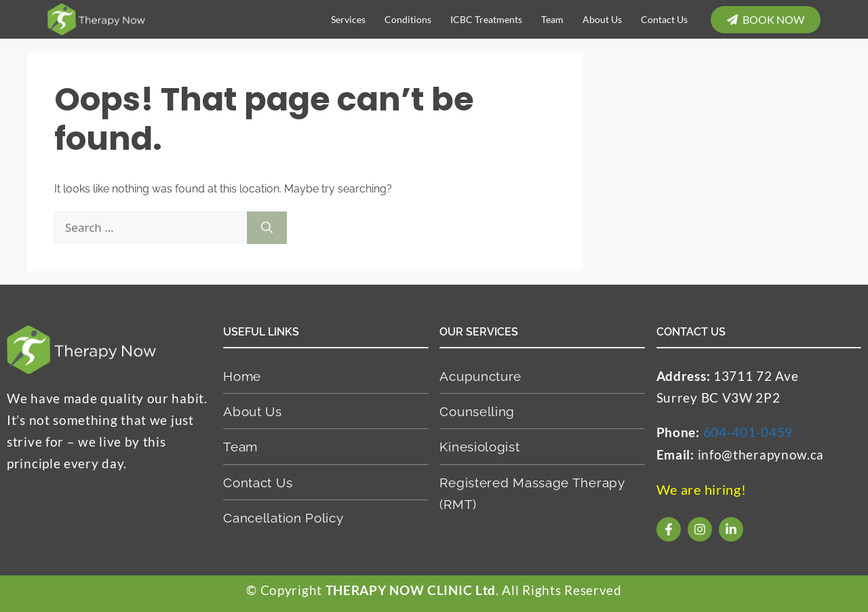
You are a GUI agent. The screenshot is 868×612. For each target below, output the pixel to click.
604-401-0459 (748, 432)
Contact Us (664, 19)
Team (552, 19)
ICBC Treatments (486, 19)
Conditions (408, 19)
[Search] (267, 228)
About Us (602, 19)
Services (348, 19)
